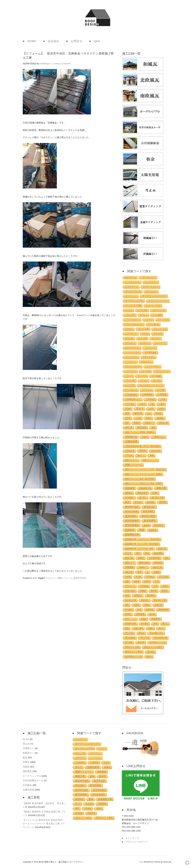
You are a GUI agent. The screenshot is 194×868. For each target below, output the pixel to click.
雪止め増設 (130, 638)
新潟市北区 (150, 507)
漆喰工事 (129, 572)
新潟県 (147, 525)
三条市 (142, 404)
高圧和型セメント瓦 (133, 657)
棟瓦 (167, 558)
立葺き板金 (130, 591)
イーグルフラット (132, 282)
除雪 (155, 624)
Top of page (187, 863)
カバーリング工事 (133, 306)
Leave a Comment (62, 64)
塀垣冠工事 (163, 423)
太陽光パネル (159, 437)
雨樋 (127, 628)
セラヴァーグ (160, 343)
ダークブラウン (132, 357)
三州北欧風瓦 (131, 395)
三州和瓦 (162, 395)
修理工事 (138, 413)
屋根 (152, 455)
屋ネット (141, 456)
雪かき (161, 628)
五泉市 (128, 409)
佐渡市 (162, 409)
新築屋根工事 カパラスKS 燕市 (139, 549)
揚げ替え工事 (157, 498)
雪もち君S (129, 633)
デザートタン (149, 357)
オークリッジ (131, 296)
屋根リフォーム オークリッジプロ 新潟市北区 (145, 469)
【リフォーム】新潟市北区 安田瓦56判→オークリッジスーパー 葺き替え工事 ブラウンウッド (44, 824)
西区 (127, 605)
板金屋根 (158, 553)
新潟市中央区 (80, 578)
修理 (127, 413)
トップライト (131, 362)
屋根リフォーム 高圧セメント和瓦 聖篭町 (143, 484)
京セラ (140, 409)
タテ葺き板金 (151, 352)
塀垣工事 (129, 428)
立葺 (155, 586)
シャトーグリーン (132, 320)
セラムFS (143, 338)
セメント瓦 (143, 329)
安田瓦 (143, 451)
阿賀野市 (156, 619)
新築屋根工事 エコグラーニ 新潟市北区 (142, 539)
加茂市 (159, 413)
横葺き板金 (144, 563)
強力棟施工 (130, 498)
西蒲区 (137, 605)
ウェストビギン (151, 282)
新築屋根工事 (132, 534)
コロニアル (130, 315)
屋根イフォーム (132, 460)
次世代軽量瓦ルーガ (33, 780)
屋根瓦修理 (142, 493)
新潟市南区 (148, 511)
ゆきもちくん (131, 277)
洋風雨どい (143, 567)
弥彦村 (155, 493)
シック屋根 (157, 315)
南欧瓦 (149, 418)
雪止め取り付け (156, 633)
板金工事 (129, 558)
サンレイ (144, 315)
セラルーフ (145, 343)
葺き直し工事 (160, 600)
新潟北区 (138, 502)
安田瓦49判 (156, 451)
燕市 (140, 572)
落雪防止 (138, 595)
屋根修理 (130, 488)
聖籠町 (143, 591)
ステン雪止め (153, 324)
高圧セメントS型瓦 (153, 647)
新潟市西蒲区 (132, 525)
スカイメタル (163, 320)
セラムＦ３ (130, 343)
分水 (149, 413)
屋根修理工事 (145, 488)
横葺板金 (158, 563)
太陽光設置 (130, 451)
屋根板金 (129, 493)
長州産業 (140, 614)
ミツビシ (144, 381)
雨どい (165, 624)
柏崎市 (141, 558)
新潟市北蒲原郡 (132, 512)
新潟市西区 (150, 521)
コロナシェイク (159, 310)
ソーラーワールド (132, 352)
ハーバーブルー (153, 367)
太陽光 (145, 437)
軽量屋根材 (163, 610)
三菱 (152, 404)
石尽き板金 (164, 577)
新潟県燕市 (159, 525)
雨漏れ (151, 628)
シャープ (149, 320)
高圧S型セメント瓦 (157, 642)
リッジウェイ (131, 390)
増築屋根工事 (131, 437)
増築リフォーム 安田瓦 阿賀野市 (140, 432)
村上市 (128, 553)
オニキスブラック (133, 291)
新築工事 (162, 549)
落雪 (127, 595)
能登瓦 (165, 591)
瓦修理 (156, 572)
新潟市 (163, 502)
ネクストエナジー (133, 367)
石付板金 (150, 577)
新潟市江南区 (148, 516)
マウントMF (130, 381)
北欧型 (26, 767)
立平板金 (144, 586)
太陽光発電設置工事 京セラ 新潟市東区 (142, 446)
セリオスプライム (132, 348)
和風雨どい (149, 423)
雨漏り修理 (138, 628)
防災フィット (131, 619)
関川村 (152, 614)
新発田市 (130, 530)
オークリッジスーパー (154, 296)
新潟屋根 (151, 502)
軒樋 (139, 610)
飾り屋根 (129, 642)
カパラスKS (142, 310)
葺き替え (151, 595)
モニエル (157, 381)
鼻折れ (149, 657)
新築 (142, 530)
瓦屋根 (128, 577)
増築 (153, 428)
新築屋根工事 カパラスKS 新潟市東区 (142, 544)
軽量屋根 (150, 610)
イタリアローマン (148, 277)
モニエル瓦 (130, 385)
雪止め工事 (145, 638)
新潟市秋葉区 (132, 521)
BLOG (26, 739)
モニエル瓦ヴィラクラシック (151, 385)
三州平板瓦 (151, 399)
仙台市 (151, 409)
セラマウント (131, 334)
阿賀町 (144, 619)
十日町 (138, 418)
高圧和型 (151, 652)
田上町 (138, 577)
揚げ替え (143, 498)
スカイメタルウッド (134, 324)
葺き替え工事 (131, 600)
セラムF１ (156, 338)
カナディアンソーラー (158, 301)
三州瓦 (163, 399)
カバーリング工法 (153, 306)
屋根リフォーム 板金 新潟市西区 (140, 479)
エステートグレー (151, 287)
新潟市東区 (131, 516)
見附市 (147, 605)
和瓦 (127, 423)
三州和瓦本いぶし (133, 399)
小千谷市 (129, 456)
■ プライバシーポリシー (135, 842)
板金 (35, 578)
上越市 (162, 404)
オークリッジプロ (134, 301)
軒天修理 (129, 610)
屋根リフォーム (65, 578)
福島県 (137, 581)
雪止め (142, 633)
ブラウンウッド (162, 371)
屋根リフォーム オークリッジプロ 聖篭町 (143, 474)
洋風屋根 (129, 567)
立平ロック (130, 586)
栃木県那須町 (154, 558)
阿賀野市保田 (131, 624)
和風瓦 (137, 423)
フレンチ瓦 (146, 371)
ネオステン (51, 578)
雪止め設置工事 (161, 638)
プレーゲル (142, 376)
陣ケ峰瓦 (145, 624)
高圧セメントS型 (132, 647)
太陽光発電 (131, 441)
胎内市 (154, 591)
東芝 (138, 553)
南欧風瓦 (160, 418)
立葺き (165, 586)
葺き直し (145, 600)
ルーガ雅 (161, 390)
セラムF (145, 334)
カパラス (129, 310)
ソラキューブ (150, 348)
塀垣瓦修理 (142, 428)
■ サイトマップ (130, 838)
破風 (127, 581)
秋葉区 (147, 581)
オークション (151, 292)
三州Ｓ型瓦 (130, 404)
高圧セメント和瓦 (134, 652)
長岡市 (128, 614)
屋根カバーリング (150, 460)
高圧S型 (141, 642)
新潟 (127, 502)
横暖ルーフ (130, 563)
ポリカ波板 (156, 376)
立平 (157, 581)
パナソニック (131, 371)
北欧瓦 (128, 418)
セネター (129, 329)
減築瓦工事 (157, 567)
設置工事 (158, 605)
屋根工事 (161, 488)
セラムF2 (158, 334)
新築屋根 (153, 530)
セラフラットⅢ (160, 329)
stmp (141, 862)
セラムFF (129, 338)
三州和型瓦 (147, 395)
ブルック (129, 376)
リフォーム (147, 390)
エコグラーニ (132, 287)
